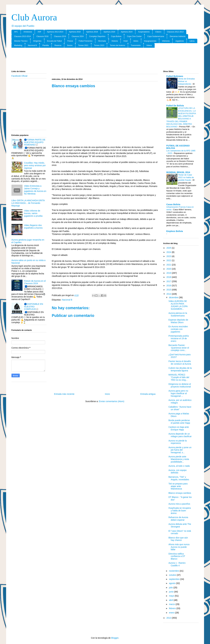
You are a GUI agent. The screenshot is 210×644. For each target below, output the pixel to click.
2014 (169, 294)
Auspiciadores (144, 32)
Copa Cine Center (134, 36)
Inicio (107, 394)
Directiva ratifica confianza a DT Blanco (177, 556)
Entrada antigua (148, 394)
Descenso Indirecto (178, 36)
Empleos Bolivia (175, 231)
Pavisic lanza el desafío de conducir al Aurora (180, 363)
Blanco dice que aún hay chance (178, 539)
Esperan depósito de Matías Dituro (178, 321)
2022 (169, 260)
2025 (169, 248)
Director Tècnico (21, 41)
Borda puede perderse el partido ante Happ (179, 422)
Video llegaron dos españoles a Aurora (33, 227)
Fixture (70, 41)
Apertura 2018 (75, 32)
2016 (169, 286)
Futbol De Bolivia (175, 106)
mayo (172, 596)
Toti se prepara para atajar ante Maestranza (178, 486)
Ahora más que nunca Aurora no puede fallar (179, 547)
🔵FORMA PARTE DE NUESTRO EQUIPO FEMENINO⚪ (35, 142)
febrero (173, 608)
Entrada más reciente (64, 394)
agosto (173, 583)
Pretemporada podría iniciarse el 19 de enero (178, 338)
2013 (169, 618)
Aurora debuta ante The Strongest (180, 525)
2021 (169, 265)
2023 (169, 256)
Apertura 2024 (127, 32)
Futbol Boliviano (175, 76)
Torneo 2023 (99, 45)
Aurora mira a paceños (179, 504)
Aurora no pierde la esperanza (177, 442)
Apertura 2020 (109, 32)
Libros (192, 41)
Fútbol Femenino (85, 41)
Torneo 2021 (83, 45)
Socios (70, 45)
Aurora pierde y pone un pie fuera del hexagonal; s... (180, 450)
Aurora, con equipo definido (177, 471)
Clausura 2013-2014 (23, 36)
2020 (169, 269)
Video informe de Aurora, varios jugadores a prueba (33, 213)
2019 (169, 273)
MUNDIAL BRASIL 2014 (178, 172)
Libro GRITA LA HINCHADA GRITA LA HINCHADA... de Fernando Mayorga (28, 203)
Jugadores (180, 41)
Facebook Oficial (19, 76)
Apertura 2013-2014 (55, 32)
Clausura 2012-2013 (175, 32)
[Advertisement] (105, 59)
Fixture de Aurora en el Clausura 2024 (35, 282)
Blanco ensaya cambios (180, 493)
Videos (149, 45)
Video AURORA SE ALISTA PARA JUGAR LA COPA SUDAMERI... (178, 305)
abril (171, 600)
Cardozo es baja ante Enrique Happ (179, 428)
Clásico (158, 32)
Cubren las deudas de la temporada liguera (180, 369)
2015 (169, 290)
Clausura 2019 (60, 36)
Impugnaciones (150, 41)
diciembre (174, 297)
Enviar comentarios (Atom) (112, 401)
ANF (39, 32)
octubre (173, 575)
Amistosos (28, 32)
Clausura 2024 (78, 36)
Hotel (126, 41)
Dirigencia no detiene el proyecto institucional (180, 385)
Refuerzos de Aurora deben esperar (178, 519)
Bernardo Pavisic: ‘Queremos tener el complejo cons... (179, 348)
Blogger (115, 638)
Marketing (18, 45)
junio (172, 592)
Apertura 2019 (92, 32)
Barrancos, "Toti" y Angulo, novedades (179, 478)
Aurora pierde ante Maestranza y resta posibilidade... (179, 459)
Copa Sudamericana (156, 36)
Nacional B (32, 45)
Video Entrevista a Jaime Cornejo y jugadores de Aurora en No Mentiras (35, 190)
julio (171, 588)
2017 (169, 281)
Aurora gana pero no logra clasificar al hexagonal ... (178, 393)
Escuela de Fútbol (54, 41)
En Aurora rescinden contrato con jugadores (178, 329)
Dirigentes (37, 41)
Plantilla (46, 45)
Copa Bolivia (116, 36)
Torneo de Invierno (117, 45)
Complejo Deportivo (97, 36)
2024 (169, 252)
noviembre (174, 571)
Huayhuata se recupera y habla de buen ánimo (180, 511)
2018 (169, 277)
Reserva (58, 45)
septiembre (175, 579)
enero (172, 613)
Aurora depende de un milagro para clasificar (180, 435)
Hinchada (102, 41)
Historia (115, 41)
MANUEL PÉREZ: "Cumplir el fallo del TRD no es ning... (179, 377)
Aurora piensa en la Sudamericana (178, 314)
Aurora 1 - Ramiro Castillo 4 (177, 564)
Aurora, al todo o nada (179, 466)
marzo (172, 604)
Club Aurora (34, 17)
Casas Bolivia (173, 204)
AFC (16, 32)
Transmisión (136, 45)
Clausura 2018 (42, 36)
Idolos (136, 41)
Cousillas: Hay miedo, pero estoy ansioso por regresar (35, 165)
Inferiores (166, 41)
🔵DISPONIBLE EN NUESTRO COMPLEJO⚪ (33, 307)
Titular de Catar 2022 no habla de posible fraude (186, 177)
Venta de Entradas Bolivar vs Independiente (187, 81)
